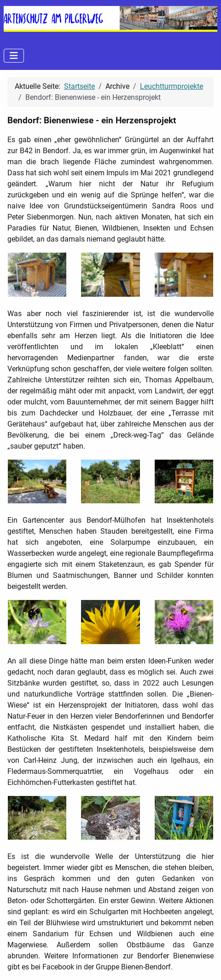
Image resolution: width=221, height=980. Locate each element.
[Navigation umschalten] (14, 56)
